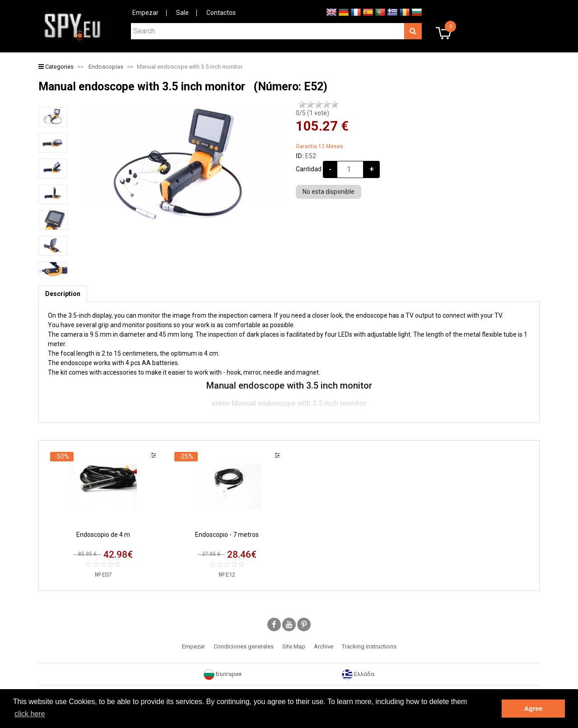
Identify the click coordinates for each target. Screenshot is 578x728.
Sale (182, 13)
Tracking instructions (369, 646)
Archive (324, 646)
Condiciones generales (244, 646)
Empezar (145, 13)
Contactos (221, 13)
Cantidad (309, 169)
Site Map (294, 646)
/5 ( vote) (312, 113)
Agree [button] (534, 709)
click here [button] (30, 714)
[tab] (63, 294)
